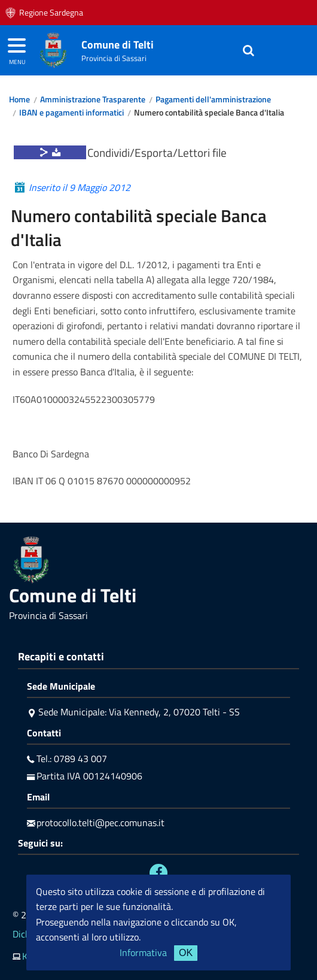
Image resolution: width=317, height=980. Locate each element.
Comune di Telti (118, 45)
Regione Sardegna (51, 13)
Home (19, 99)
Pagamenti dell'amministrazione (213, 99)
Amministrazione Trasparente (93, 99)
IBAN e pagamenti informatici (71, 113)
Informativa (143, 952)
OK (186, 953)
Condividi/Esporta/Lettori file (157, 152)
